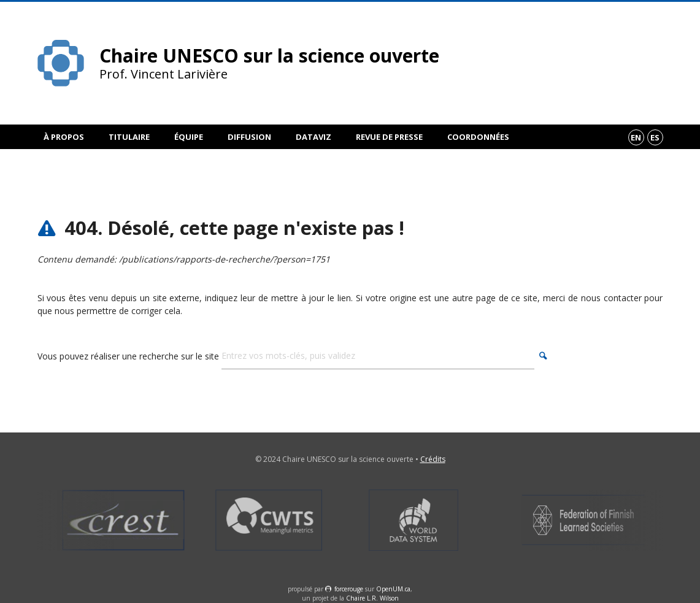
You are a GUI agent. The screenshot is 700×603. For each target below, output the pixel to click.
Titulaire (129, 137)
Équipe (189, 137)
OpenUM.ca (393, 589)
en (636, 137)
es (655, 137)
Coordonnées (478, 137)
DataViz (313, 137)
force (349, 589)
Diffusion (249, 137)
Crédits (433, 459)
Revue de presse (389, 137)
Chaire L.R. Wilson (372, 598)
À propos (64, 137)
